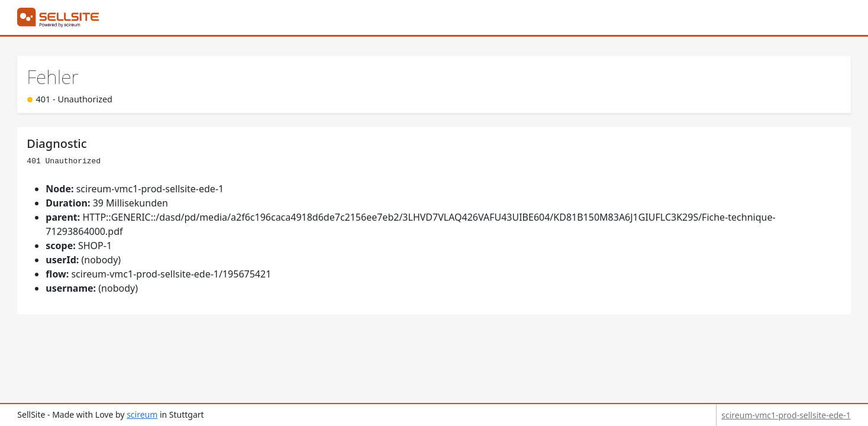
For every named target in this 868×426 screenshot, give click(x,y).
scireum (142, 414)
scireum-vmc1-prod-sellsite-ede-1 (786, 415)
